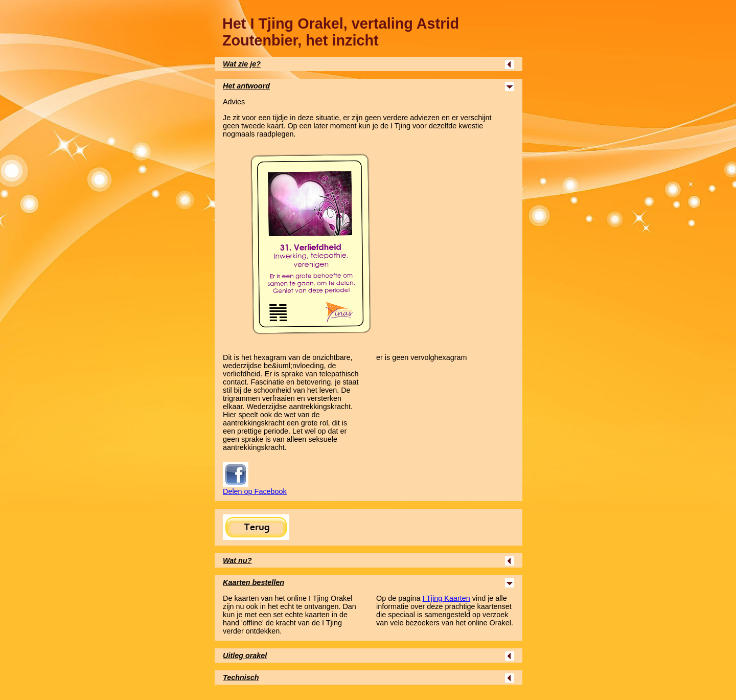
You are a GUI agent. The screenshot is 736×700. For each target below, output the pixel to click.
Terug (256, 527)
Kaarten (446, 598)
